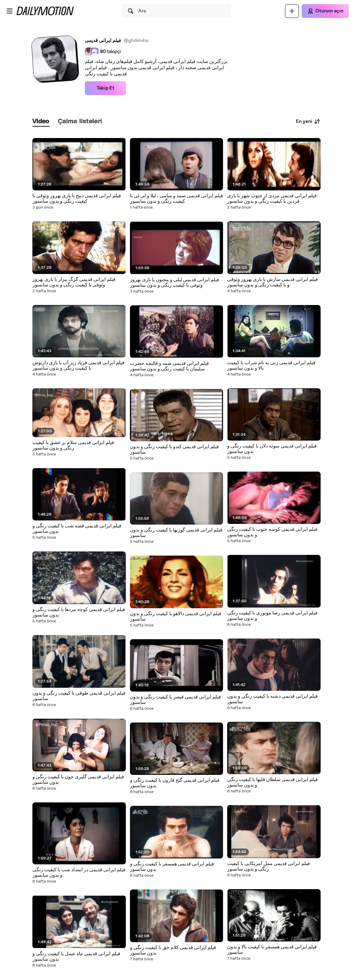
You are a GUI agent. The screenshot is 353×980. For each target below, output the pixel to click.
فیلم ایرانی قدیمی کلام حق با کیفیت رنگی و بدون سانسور (173, 950)
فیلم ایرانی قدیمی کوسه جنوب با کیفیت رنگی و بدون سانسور (272, 532)
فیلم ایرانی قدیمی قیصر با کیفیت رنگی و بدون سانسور (175, 700)
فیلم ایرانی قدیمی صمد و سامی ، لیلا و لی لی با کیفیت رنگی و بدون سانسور (176, 199)
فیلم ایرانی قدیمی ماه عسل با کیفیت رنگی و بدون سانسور (76, 957)
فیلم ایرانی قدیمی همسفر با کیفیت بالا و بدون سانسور (272, 950)
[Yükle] (292, 11)
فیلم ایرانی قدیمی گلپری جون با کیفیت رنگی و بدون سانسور (78, 780)
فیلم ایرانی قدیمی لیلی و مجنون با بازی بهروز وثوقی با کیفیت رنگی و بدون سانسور (175, 283)
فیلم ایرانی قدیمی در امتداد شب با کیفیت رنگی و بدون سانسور (79, 873)
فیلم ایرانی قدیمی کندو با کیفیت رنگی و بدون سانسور (174, 450)
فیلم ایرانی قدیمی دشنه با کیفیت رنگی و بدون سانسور (273, 699)
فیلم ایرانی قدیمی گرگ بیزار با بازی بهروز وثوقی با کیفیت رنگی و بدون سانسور (74, 282)
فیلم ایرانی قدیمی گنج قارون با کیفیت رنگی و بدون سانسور (175, 783)
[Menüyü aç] (10, 11)
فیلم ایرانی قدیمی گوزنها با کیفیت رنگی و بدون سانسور (176, 533)
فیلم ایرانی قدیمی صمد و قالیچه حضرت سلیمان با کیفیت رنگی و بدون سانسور (169, 366)
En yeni (308, 122)
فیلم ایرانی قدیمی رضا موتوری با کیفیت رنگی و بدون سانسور (272, 616)
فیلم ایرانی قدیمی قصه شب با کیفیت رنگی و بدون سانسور (77, 529)
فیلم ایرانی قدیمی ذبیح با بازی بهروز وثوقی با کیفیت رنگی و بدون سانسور (77, 199)
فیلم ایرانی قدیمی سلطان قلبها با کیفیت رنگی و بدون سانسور (273, 782)
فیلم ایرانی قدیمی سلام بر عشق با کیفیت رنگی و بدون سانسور (73, 445)
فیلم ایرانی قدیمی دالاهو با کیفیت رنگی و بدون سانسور (176, 617)
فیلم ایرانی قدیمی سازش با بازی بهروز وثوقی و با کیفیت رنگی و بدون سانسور (273, 282)
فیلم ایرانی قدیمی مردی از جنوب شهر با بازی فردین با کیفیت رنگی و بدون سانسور (272, 199)
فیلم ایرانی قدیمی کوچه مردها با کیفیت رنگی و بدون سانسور (79, 612)
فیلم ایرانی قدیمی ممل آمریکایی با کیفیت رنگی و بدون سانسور (269, 866)
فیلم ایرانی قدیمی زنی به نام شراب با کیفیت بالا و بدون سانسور (271, 366)
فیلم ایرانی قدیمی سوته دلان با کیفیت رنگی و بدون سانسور (272, 449)
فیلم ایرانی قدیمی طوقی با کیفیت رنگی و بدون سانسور (79, 696)
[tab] (41, 122)
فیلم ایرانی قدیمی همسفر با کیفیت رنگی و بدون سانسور (172, 867)
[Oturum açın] (325, 11)
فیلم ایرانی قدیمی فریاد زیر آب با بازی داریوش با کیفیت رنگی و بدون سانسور (78, 366)
